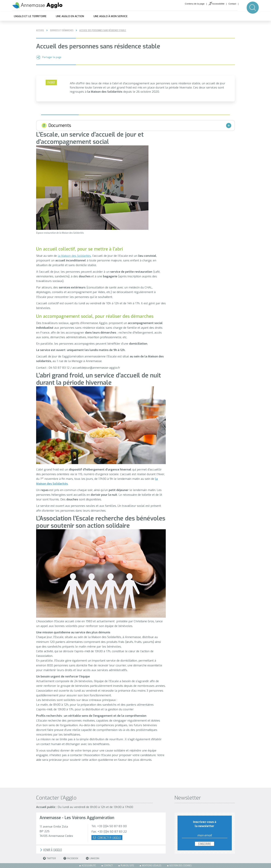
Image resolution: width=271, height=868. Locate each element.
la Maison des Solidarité (74, 256)
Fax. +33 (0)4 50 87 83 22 (109, 832)
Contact (232, 4)
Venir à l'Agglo (51, 850)
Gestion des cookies (181, 866)
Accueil (40, 30)
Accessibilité (218, 4)
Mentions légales (152, 866)
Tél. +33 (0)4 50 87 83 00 (109, 826)
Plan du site (127, 866)
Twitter (49, 858)
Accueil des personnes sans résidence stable (103, 30)
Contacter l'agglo (107, 838)
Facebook (71, 858)
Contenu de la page (195, 4)
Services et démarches (62, 30)
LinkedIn (93, 858)
